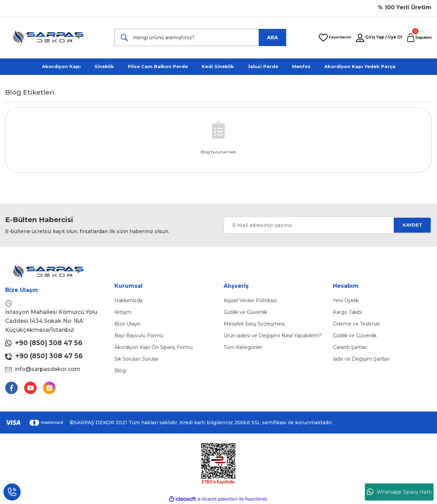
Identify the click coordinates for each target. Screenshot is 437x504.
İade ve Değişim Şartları (361, 359)
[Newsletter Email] (328, 225)
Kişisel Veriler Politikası (250, 300)
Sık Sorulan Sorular (136, 359)
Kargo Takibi (348, 312)
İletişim (123, 312)
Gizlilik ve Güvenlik (245, 312)
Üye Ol (395, 37)
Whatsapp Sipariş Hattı (399, 492)
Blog (120, 371)
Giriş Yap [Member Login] (375, 37)
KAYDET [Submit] (412, 225)
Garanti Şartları (350, 347)
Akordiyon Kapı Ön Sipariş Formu (154, 347)
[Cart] (419, 38)
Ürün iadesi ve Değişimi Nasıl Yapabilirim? (273, 336)
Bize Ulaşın (127, 324)
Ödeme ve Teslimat (356, 324)
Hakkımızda (128, 300)
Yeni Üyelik (346, 300)
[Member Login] (360, 38)
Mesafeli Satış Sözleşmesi (254, 324)
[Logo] (53, 37)
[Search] (200, 37)
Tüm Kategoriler (243, 347)
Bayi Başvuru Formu (139, 336)
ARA (272, 37)
